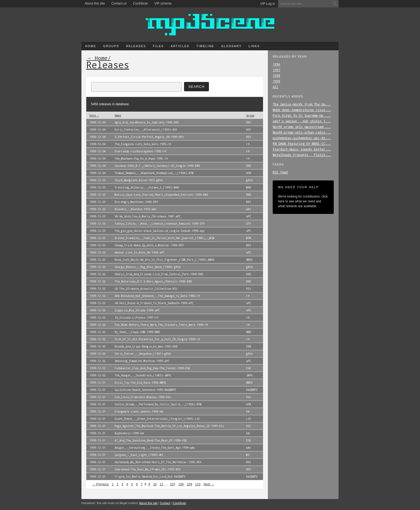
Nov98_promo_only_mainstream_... (302, 127)
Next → (209, 484)
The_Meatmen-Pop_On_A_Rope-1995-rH (141, 158)
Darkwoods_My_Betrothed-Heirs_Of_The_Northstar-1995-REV (158, 462)
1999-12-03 (97, 180)
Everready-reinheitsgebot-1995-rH (140, 151)
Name (118, 115)
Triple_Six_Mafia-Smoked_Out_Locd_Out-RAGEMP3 (150, 477)
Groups (111, 46)
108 (181, 484)
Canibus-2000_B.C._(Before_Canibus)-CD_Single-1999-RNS (157, 166)
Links (254, 46)
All (275, 87)
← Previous (100, 484)
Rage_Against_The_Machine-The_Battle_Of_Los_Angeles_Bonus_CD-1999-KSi (169, 426)
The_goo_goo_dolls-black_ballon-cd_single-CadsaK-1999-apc (160, 231)
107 (172, 484)
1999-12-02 (97, 260)
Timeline (205, 46)
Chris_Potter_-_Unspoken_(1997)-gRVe (143, 354)
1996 (276, 64)
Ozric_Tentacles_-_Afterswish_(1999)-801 (146, 130)
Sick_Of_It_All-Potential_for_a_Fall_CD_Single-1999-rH (157, 339)
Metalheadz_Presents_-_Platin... (302, 155)
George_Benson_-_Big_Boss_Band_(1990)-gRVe (148, 267)
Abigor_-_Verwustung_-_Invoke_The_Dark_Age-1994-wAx (155, 448)
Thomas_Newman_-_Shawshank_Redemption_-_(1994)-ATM (154, 173)
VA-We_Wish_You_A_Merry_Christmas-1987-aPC (148, 216)
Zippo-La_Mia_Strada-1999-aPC (137, 310)
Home (91, 46)
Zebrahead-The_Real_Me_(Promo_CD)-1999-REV (148, 469)
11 (161, 484)
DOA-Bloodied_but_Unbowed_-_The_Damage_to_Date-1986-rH (157, 296)
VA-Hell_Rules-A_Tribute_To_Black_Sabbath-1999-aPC (154, 303)
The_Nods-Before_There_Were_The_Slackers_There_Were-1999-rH (161, 325)
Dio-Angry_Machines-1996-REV (136, 202)
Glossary (231, 46)
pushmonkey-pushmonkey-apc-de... (302, 138)
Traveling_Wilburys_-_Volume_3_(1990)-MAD (147, 187)
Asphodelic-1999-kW (129, 433)
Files (158, 46)
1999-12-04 (97, 122)
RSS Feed (280, 172)
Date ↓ (94, 115)
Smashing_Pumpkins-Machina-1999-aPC (142, 361)
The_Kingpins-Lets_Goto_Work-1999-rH (143, 144)
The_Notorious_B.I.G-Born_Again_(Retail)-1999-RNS (153, 281)
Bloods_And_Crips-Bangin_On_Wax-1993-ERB (146, 346)
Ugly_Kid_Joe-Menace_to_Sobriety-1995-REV (147, 122)
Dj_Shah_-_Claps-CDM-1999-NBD (137, 332)
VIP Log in (268, 4)
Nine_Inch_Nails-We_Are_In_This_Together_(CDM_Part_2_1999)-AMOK (164, 260)
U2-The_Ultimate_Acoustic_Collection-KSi (146, 289)
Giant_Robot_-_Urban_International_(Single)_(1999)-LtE (157, 419)
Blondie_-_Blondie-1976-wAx (136, 209)
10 (155, 484)
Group (250, 115)
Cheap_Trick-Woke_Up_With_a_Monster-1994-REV (149, 245)
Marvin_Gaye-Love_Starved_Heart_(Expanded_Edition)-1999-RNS (161, 195)
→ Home (97, 58)
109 (189, 484)
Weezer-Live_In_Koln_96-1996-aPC (140, 252)
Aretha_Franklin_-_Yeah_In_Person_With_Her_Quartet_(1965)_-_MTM (164, 238)
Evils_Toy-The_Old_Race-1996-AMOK (140, 383)
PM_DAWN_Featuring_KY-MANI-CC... (302, 143)
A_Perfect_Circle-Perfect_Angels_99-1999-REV (149, 137)
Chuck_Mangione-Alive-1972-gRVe (139, 180)
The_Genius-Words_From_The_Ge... (302, 104)
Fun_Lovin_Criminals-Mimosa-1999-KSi (143, 397)
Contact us (119, 3)
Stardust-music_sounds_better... (302, 149)
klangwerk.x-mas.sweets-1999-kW (139, 411)
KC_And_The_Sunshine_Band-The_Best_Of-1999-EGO (151, 440)
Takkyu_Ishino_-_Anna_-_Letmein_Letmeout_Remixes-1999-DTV (160, 224)
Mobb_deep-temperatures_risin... (302, 110)
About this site (95, 3)
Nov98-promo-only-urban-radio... (302, 132)
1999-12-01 (97, 383)
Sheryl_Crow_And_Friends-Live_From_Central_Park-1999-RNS (159, 274)
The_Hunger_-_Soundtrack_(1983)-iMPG (143, 375)
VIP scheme (163, 3)
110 (198, 484)
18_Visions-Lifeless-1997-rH (136, 318)
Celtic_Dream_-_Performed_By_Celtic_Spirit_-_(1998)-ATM (158, 404)
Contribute (140, 3)
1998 (276, 75)
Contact (165, 503)
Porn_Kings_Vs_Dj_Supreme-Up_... (302, 115)
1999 (276, 81)
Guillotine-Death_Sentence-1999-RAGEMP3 (145, 390)
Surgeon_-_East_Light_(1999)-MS (139, 455)
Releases (136, 46)
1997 (276, 70)
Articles (180, 46)
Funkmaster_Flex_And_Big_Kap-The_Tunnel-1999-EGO (152, 368)
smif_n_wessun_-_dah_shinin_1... (302, 121)
